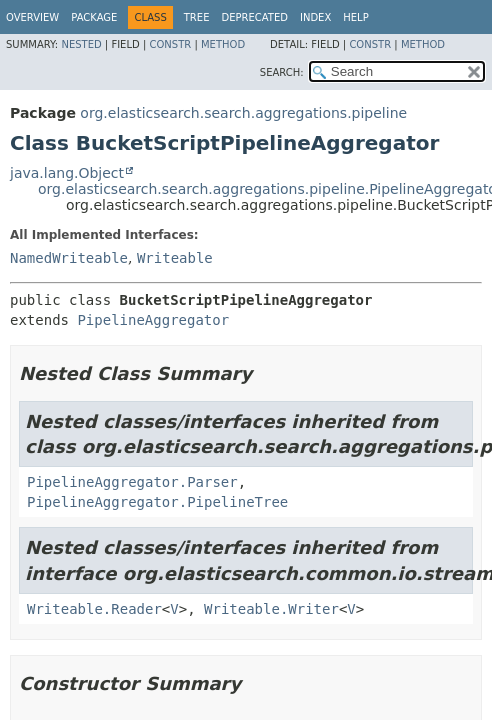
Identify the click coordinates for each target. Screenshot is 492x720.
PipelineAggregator (153, 320)
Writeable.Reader (94, 609)
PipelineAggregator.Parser (132, 482)
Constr (170, 44)
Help (355, 17)
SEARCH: (282, 72)
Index (315, 17)
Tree (197, 17)
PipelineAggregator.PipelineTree (157, 502)
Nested (81, 44)
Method (223, 44)
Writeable (175, 258)
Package (94, 17)
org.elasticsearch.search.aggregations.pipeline (243, 113)
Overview (32, 17)
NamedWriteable (69, 258)
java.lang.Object (67, 173)
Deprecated (254, 17)
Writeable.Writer (271, 609)
